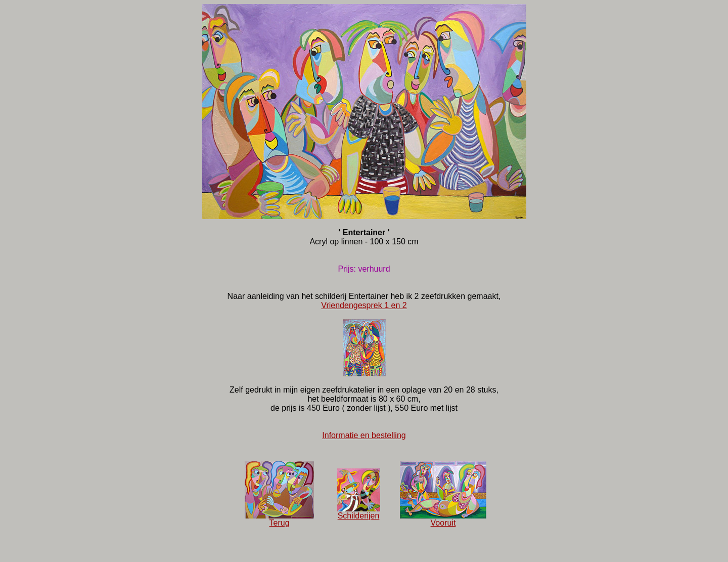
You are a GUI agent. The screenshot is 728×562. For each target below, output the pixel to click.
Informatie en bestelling (364, 435)
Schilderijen (359, 512)
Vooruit (443, 519)
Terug (279, 519)
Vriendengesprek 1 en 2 (364, 305)
